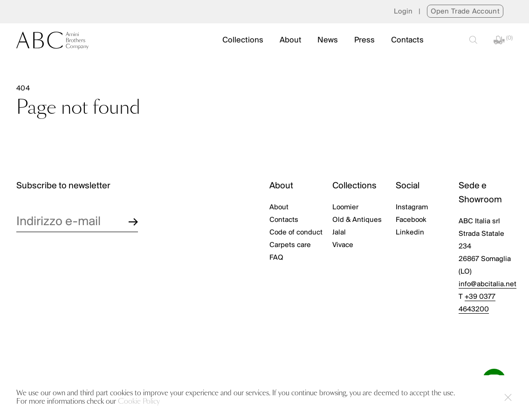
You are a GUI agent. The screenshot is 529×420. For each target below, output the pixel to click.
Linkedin (410, 233)
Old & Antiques (357, 220)
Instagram (412, 207)
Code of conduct (296, 233)
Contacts (407, 40)
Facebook (411, 220)
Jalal (339, 233)
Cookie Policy (139, 402)
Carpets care (290, 245)
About (290, 40)
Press (364, 40)
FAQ (276, 258)
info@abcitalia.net (488, 284)
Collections (243, 40)
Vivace (343, 245)
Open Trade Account (465, 12)
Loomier (345, 207)
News (328, 40)
